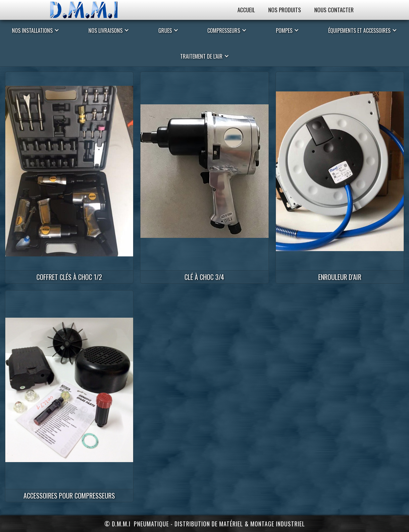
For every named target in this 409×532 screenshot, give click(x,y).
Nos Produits (285, 10)
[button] (36, 30)
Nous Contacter (334, 10)
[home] (90, 10)
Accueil (246, 10)
